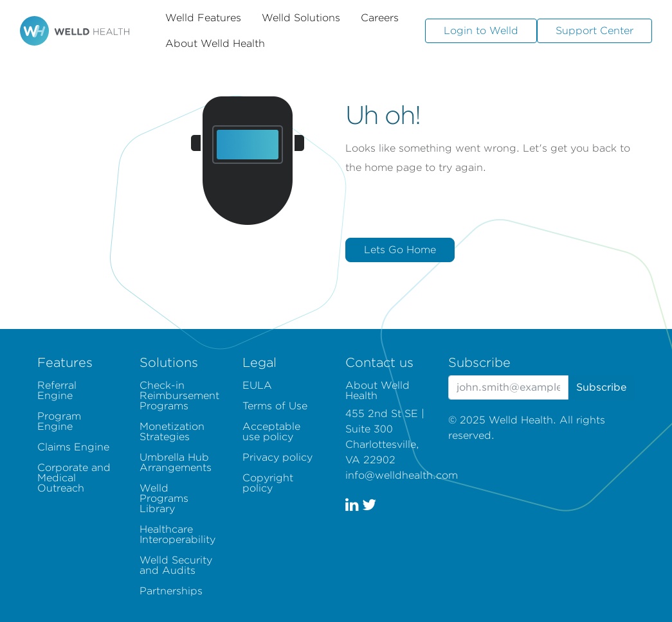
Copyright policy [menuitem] (268, 483)
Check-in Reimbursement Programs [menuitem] (179, 395)
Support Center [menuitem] (595, 31)
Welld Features (203, 18)
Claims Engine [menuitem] (73, 447)
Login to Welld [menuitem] (481, 31)
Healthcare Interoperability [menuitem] (177, 534)
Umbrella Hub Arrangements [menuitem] (176, 462)
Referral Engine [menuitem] (57, 390)
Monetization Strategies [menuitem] (172, 431)
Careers (380, 18)
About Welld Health (215, 43)
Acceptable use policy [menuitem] (271, 431)
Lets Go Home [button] (400, 250)
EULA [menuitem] (257, 385)
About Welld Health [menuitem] (377, 390)
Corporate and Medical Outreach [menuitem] (74, 478)
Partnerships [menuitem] (171, 591)
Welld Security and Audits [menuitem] (176, 565)
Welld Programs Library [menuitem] (164, 498)
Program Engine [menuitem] (59, 421)
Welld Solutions (301, 18)
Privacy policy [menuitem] (277, 457)
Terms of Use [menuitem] (275, 406)
